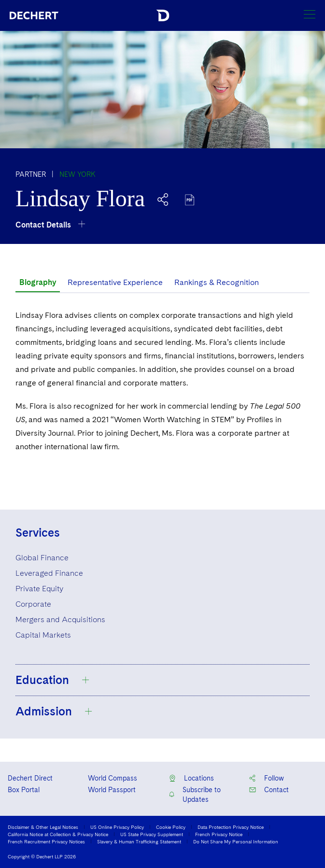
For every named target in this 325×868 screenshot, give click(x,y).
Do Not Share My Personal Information (236, 841)
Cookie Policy (171, 827)
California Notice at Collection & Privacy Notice (58, 834)
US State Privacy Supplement (152, 834)
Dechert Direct (30, 778)
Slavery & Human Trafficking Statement (139, 841)
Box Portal (24, 790)
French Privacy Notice (219, 834)
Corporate (33, 604)
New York (78, 174)
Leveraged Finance (49, 573)
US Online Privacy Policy (117, 827)
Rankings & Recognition (217, 282)
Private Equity (39, 589)
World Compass (113, 778)
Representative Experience (115, 282)
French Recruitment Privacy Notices (46, 841)
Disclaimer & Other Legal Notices (43, 827)
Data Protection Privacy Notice (231, 827)
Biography (38, 282)
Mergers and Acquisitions (60, 619)
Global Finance (42, 558)
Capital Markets (43, 635)
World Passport (112, 790)
